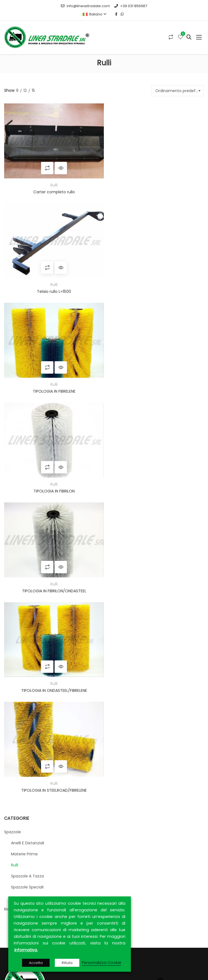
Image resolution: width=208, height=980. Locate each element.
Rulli (53, 183)
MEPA (64, 711)
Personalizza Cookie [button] (102, 963)
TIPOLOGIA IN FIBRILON (154, 288)
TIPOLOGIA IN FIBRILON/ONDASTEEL (53, 386)
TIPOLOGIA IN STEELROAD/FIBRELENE (53, 484)
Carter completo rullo (53, 190)
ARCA (80, 718)
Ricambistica (17, 603)
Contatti (16, 875)
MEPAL (105, 711)
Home (14, 846)
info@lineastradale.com (85, 6)
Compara (46, 166)
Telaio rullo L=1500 (154, 190)
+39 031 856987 (131, 6)
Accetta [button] (36, 963)
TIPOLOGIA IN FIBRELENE (53, 288)
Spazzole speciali (27, 581)
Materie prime (24, 548)
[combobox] (178, 91)
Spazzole (13, 526)
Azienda (16, 856)
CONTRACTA (153, 718)
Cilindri (17, 614)
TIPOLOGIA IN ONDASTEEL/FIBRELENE (154, 386)
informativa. (26, 950)
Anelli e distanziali (28, 537)
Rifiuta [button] (67, 963)
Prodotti (16, 865)
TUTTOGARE (83, 711)
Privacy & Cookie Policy (30, 885)
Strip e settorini (25, 592)
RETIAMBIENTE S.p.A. (69, 724)
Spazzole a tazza (27, 570)
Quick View (60, 166)
